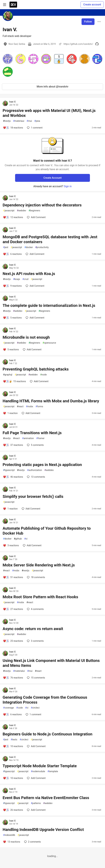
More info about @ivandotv (53, 87)
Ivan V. (13, 102)
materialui (19, 671)
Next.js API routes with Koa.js (29, 274)
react (20, 407)
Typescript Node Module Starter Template (40, 766)
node (43, 375)
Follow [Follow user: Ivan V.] (88, 22)
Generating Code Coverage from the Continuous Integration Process (45, 700)
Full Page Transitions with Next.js (32, 433)
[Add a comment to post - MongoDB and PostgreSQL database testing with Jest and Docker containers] (12, 254)
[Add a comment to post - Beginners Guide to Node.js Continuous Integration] (13, 746)
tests (14, 740)
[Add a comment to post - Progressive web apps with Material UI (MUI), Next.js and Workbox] (13, 128)
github (18, 539)
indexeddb (9, 835)
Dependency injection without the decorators (42, 205)
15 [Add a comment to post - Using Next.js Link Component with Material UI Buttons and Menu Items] (36, 678)
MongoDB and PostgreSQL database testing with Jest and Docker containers (50, 239)
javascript (9, 211)
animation (28, 438)
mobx (30, 407)
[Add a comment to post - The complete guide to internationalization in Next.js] (12, 318)
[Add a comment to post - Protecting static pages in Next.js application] (13, 477)
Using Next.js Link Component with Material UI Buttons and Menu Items (51, 663)
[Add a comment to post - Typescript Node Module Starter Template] (13, 778)
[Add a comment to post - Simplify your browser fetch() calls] (10, 509)
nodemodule (38, 771)
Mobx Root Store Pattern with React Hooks (40, 597)
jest (6, 247)
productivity (42, 247)
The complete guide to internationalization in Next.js (49, 306)
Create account (92, 5)
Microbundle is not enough (26, 337)
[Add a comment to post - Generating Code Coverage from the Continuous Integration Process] (12, 714)
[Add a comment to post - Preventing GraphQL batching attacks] (14, 381)
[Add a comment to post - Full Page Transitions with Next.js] (13, 445)
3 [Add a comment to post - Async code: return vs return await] (35, 641)
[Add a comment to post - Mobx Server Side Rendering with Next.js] (13, 577)
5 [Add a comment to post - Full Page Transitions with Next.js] (35, 445)
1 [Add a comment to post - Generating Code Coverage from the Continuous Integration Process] (33, 714)
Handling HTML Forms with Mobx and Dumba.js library (51, 401)
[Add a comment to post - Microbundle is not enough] (11, 349)
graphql (8, 375)
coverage (8, 708)
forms (39, 407)
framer (40, 438)
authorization (35, 470)
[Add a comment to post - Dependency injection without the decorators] (13, 217)
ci (26, 539)
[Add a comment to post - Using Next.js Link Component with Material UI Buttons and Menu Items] (13, 678)
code (19, 708)
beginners (34, 211)
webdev (21, 211)
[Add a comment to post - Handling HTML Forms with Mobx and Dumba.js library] (10, 413)
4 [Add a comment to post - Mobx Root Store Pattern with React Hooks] (35, 609)
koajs (17, 279)
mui (29, 121)
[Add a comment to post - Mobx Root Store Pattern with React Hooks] (13, 609)
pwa (37, 121)
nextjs (7, 121)
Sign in (68, 186)
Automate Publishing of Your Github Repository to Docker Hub (47, 531)
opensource (49, 343)
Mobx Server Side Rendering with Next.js (39, 565)
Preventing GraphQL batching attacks (36, 369)
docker (29, 247)
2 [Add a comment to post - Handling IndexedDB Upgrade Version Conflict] (32, 842)
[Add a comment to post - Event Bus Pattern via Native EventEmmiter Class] (13, 810)
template (53, 771)
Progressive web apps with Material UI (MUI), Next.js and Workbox (49, 113)
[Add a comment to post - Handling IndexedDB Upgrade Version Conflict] (12, 842)
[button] (8, 59)
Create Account (53, 178)
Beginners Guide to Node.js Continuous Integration (47, 734)
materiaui (19, 121)
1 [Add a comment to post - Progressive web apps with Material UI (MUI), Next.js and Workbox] (34, 128)
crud (25, 279)
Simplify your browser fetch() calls (33, 497)
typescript (9, 470)
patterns (36, 803)
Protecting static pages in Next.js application (42, 465)
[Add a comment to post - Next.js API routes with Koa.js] (12, 286)
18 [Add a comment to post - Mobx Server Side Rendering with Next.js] (36, 577)
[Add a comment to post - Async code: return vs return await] (13, 641)
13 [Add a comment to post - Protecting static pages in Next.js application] (36, 477)
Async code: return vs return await (33, 629)
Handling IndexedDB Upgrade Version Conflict (43, 830)
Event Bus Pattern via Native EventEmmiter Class (46, 798)
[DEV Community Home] (13, 5)
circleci (35, 708)
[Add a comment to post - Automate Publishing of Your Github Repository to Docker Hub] (11, 545)
